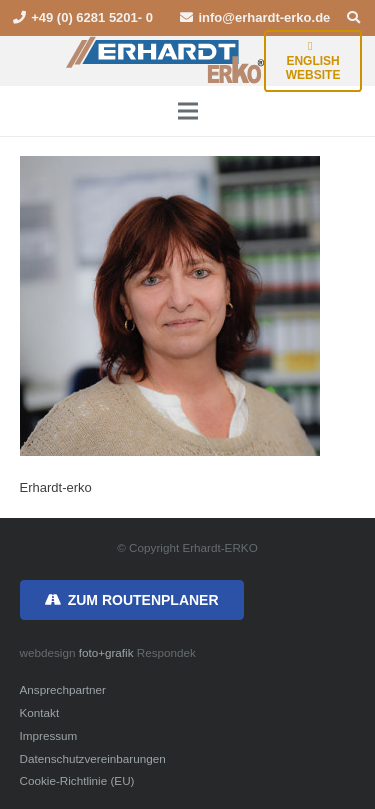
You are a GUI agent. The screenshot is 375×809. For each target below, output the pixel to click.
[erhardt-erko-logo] (166, 61)
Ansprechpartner (63, 689)
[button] (353, 18)
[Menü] (187, 111)
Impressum (49, 735)
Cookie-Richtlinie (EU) (77, 780)
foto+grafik (106, 652)
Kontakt (40, 712)
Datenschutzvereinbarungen (93, 758)
